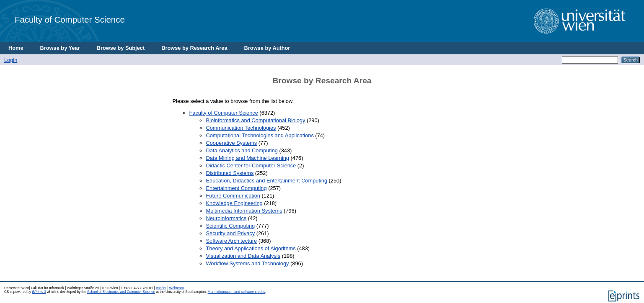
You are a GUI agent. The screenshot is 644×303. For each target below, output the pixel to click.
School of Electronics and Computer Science (121, 292)
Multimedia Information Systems (244, 211)
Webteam (177, 288)
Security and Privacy (231, 233)
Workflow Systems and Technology (248, 263)
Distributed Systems (230, 173)
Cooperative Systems (232, 143)
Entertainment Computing (237, 188)
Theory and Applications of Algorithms (251, 248)
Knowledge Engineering (234, 203)
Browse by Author (267, 48)
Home (16, 48)
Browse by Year (60, 48)
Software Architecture (232, 241)
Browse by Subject (121, 48)
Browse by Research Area (194, 48)
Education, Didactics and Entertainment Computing (267, 181)
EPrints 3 (39, 292)
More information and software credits (237, 292)
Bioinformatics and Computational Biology (256, 120)
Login (11, 60)
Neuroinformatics (226, 218)
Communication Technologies (241, 128)
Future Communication (233, 196)
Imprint (161, 288)
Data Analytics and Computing (242, 150)
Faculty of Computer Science (70, 19)
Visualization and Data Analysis (243, 256)
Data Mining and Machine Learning (248, 158)
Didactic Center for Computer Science (251, 166)
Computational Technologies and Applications (260, 135)
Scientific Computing (231, 226)
